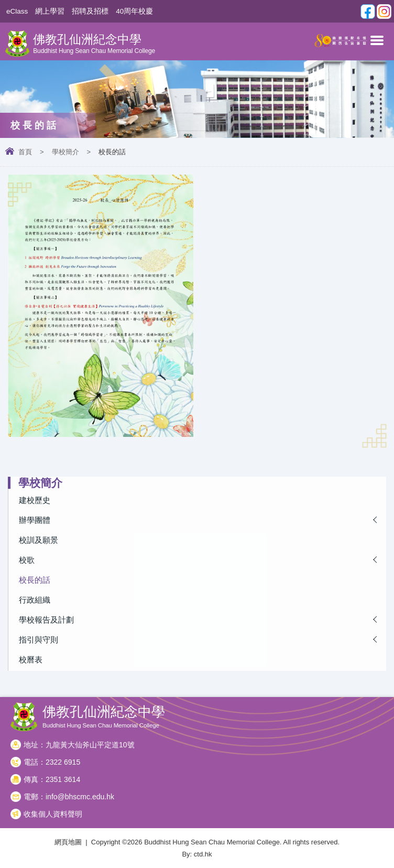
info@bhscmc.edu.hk (80, 797)
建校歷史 (35, 500)
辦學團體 (35, 520)
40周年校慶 (134, 11)
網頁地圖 (68, 842)
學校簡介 (65, 152)
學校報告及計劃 (46, 620)
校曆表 (31, 660)
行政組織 (35, 600)
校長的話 (35, 580)
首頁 (25, 152)
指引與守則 (39, 640)
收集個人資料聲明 (53, 814)
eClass (17, 11)
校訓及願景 (39, 540)
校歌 (27, 560)
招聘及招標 (90, 11)
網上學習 (50, 11)
